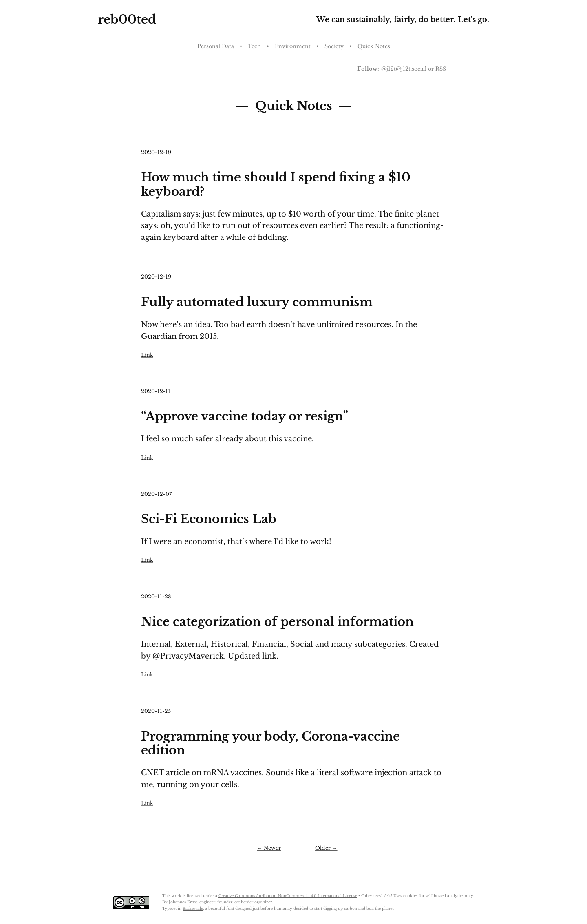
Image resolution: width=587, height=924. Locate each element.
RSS (441, 69)
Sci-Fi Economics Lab (209, 519)
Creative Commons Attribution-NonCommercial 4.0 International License (288, 896)
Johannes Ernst (183, 902)
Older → (326, 848)
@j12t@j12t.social (404, 69)
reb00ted (127, 20)
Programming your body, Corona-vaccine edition (270, 744)
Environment (293, 46)
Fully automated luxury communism (257, 302)
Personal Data (216, 46)
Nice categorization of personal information (277, 622)
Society (334, 46)
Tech (254, 46)
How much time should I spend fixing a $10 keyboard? (276, 185)
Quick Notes (374, 46)
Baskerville (193, 908)
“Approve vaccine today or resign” (245, 416)
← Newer (269, 848)
